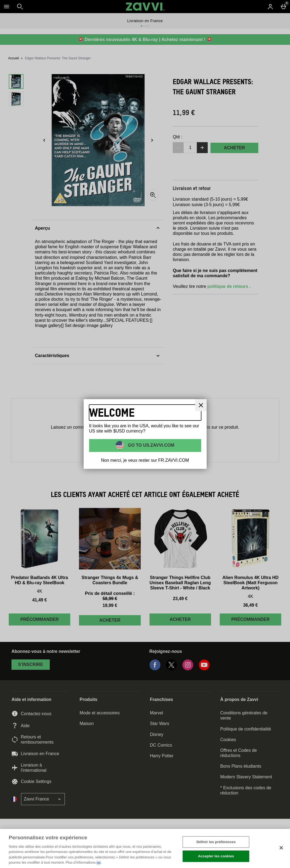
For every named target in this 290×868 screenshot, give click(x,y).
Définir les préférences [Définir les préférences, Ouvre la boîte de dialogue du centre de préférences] (216, 842)
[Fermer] (201, 405)
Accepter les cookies (216, 856)
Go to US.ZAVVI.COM (150, 445)
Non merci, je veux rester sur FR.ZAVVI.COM (145, 460)
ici (99, 862)
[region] (145, 848)
